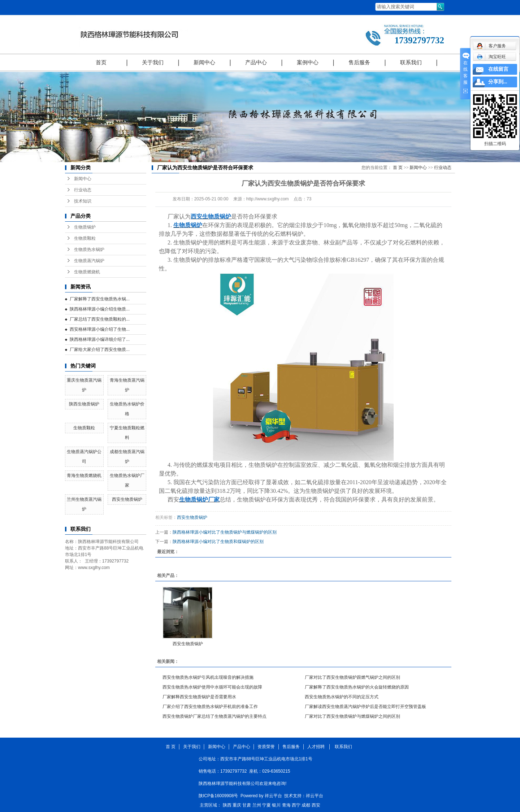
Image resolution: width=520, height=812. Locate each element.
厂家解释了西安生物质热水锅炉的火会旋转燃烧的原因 (357, 687)
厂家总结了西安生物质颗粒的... (100, 319)
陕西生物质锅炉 (84, 404)
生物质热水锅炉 (89, 249)
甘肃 (247, 805)
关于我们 (153, 62)
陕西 (227, 805)
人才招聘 (317, 747)
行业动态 (83, 190)
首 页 (398, 168)
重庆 (237, 805)
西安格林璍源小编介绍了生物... (100, 329)
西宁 (296, 805)
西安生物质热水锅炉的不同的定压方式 (342, 697)
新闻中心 (204, 62)
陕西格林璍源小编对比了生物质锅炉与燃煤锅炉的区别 (225, 532)
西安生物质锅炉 (127, 499)
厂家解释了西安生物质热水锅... (100, 299)
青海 (286, 805)
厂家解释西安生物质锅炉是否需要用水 (199, 697)
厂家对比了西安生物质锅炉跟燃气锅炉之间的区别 (352, 677)
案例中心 (308, 62)
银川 (276, 805)
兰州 (257, 805)
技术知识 (83, 201)
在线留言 (498, 69)
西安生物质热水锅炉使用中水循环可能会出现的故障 (212, 687)
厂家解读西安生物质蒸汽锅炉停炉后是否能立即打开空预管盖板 (365, 707)
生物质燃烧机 (87, 272)
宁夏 (266, 805)
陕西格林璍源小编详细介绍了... (100, 339)
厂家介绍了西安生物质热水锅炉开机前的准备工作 (210, 707)
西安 (316, 805)
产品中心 (256, 62)
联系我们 (411, 62)
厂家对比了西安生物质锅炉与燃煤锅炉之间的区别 (352, 716)
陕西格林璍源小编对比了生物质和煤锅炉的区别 (218, 542)
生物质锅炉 (85, 227)
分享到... (498, 82)
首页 (101, 62)
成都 (306, 805)
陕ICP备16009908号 (218, 796)
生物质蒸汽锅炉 (89, 261)
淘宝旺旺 (491, 57)
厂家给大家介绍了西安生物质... (100, 349)
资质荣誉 (266, 747)
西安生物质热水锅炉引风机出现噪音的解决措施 (208, 677)
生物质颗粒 (85, 238)
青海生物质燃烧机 (84, 476)
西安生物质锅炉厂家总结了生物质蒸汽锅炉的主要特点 (214, 716)
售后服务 (359, 62)
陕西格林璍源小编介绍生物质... (100, 309)
